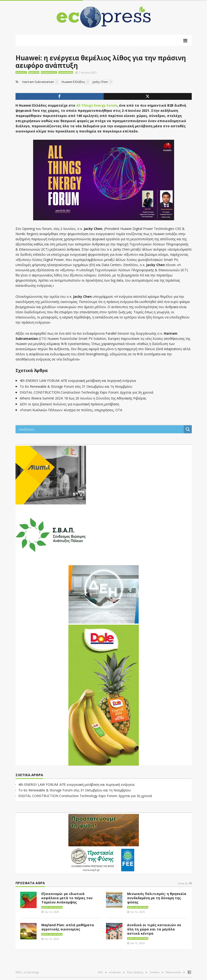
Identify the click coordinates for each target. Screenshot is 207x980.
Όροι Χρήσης (135, 972)
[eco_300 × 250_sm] (51, 475)
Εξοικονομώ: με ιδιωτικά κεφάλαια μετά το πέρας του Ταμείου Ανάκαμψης (67, 898)
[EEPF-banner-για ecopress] (104, 843)
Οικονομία (66, 72)
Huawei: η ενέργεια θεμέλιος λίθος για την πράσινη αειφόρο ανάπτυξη (101, 62)
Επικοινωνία (173, 972)
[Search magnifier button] (188, 429)
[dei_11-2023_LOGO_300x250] (104, 594)
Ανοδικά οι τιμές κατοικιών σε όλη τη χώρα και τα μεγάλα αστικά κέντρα (154, 929)
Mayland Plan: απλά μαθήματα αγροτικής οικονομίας (68, 927)
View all (183, 884)
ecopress (115, 972)
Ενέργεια (34, 72)
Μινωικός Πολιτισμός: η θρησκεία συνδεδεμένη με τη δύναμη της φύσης (157, 898)
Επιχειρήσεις (49, 72)
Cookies (154, 972)
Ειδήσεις (21, 72)
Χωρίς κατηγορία (52, 907)
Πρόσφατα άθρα (30, 883)
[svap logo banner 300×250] (51, 534)
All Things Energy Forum (97, 105)
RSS (100, 972)
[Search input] (101, 429)
